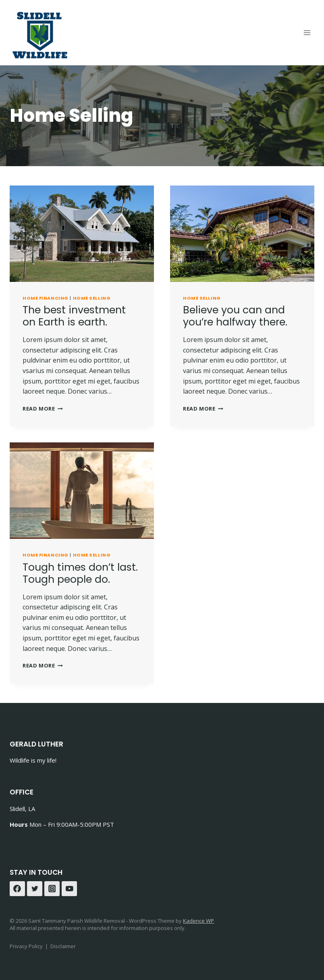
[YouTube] (69, 889)
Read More (43, 409)
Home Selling (92, 298)
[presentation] (82, 234)
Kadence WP (198, 921)
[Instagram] (52, 889)
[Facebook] (17, 889)
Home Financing (46, 298)
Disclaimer (63, 946)
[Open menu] (307, 32)
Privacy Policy (26, 946)
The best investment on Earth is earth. (74, 316)
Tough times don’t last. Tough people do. (80, 573)
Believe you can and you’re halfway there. (235, 316)
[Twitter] (35, 889)
